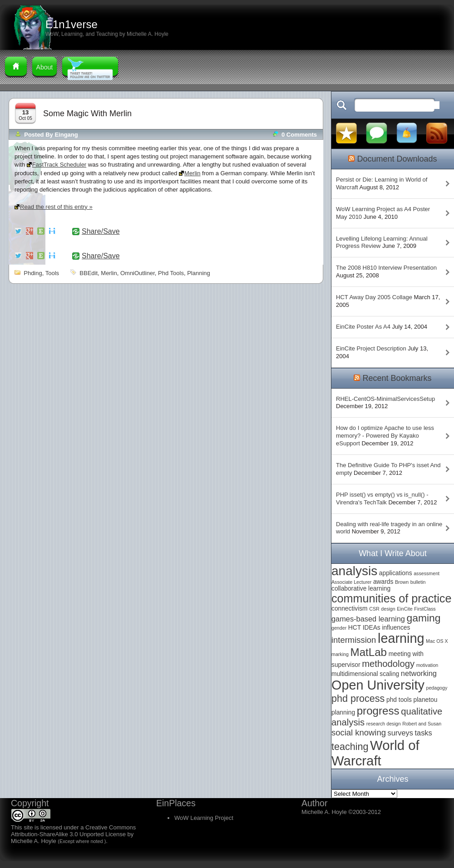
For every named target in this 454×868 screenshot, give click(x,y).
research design (384, 724)
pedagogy (437, 688)
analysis (354, 571)
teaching (350, 747)
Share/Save (101, 232)
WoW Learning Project (204, 818)
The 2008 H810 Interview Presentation (386, 268)
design (388, 609)
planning (199, 273)
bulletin (418, 582)
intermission (354, 640)
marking (340, 654)
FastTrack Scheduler (59, 165)
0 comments (299, 135)
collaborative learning (361, 589)
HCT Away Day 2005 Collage (374, 297)
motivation (427, 665)
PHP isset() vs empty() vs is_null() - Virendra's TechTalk (382, 498)
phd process (358, 698)
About (45, 67)
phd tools (171, 273)
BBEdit (89, 273)
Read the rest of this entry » (56, 207)
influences (396, 628)
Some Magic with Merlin (87, 113)
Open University (378, 685)
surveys (400, 733)
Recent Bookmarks (397, 378)
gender (339, 628)
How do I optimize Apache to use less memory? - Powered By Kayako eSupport (385, 436)
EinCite (405, 609)
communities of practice (391, 598)
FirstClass (425, 609)
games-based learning (368, 619)
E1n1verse (72, 24)
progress (378, 711)
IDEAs (372, 628)
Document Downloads (397, 159)
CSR (374, 609)
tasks (424, 733)
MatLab (369, 652)
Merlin (192, 173)
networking (419, 673)
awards (383, 582)
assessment (427, 573)
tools (52, 273)
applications (396, 573)
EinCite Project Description (371, 348)
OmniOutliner (138, 273)
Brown (402, 582)
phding (33, 273)
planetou (426, 700)
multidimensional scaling (365, 674)
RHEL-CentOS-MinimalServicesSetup (385, 399)
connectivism (350, 609)
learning (401, 638)
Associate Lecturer (351, 582)
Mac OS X (437, 641)
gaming (424, 618)
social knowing (359, 732)
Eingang (66, 135)
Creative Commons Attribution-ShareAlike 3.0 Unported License (73, 831)
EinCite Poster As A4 (363, 327)
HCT (355, 628)
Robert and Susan (422, 724)
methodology (388, 664)
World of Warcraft (375, 753)
